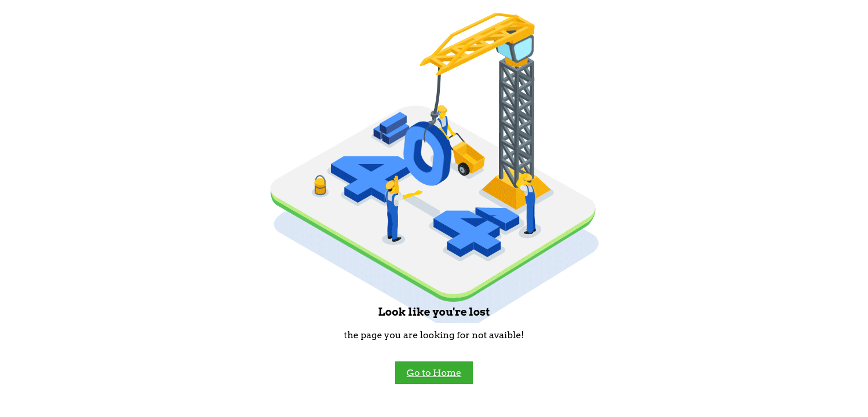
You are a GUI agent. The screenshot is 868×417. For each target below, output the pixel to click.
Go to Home (434, 373)
